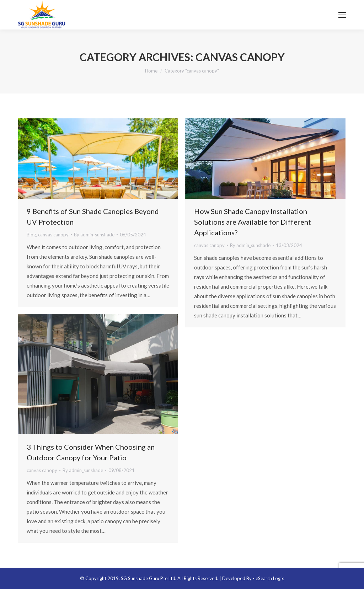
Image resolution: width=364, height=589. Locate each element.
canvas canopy (53, 235)
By (94, 235)
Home (151, 71)
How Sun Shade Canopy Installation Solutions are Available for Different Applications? (253, 222)
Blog (31, 235)
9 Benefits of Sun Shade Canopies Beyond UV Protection (93, 216)
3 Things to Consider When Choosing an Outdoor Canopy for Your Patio (91, 452)
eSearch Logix (270, 578)
